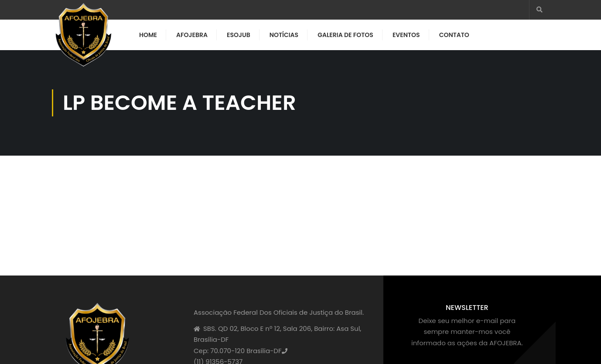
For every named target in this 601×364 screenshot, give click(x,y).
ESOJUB (239, 35)
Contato (454, 35)
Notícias (284, 35)
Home (148, 35)
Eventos (406, 35)
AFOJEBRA (192, 35)
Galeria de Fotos (345, 35)
